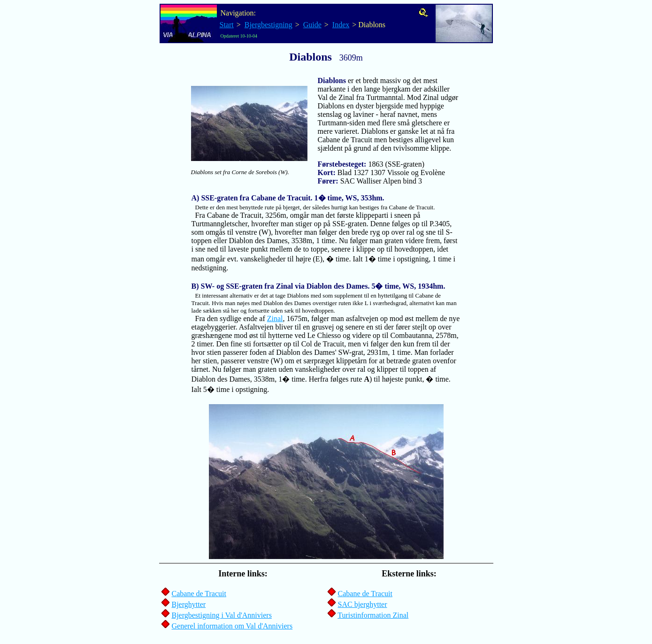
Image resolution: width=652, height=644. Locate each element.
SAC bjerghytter (363, 604)
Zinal (275, 318)
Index (341, 25)
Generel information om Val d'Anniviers (232, 626)
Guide (312, 25)
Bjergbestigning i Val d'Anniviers (222, 615)
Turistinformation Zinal (373, 615)
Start (227, 25)
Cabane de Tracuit (199, 594)
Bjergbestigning (268, 25)
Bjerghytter (189, 604)
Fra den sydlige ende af (324, 302)
